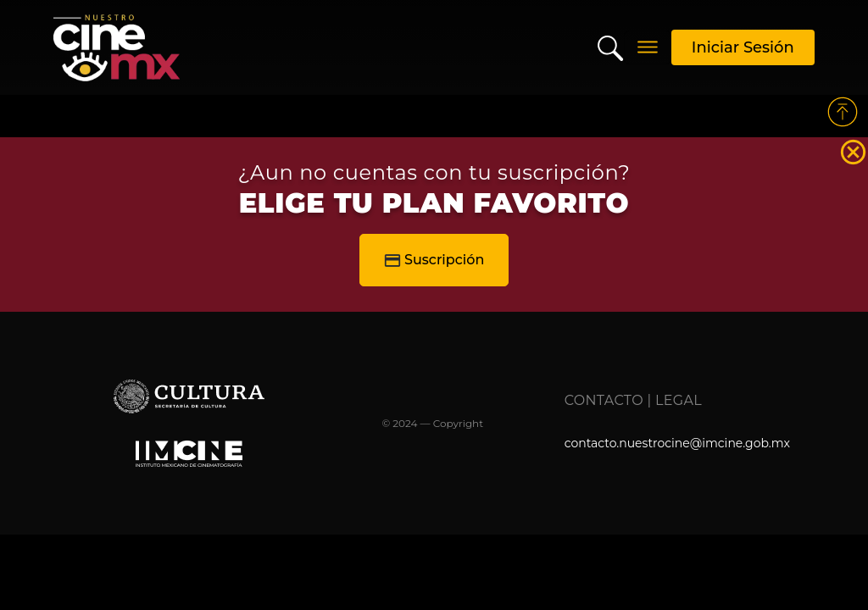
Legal (679, 400)
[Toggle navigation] (648, 47)
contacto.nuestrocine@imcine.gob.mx (677, 443)
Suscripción (434, 260)
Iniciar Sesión (743, 47)
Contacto (604, 400)
